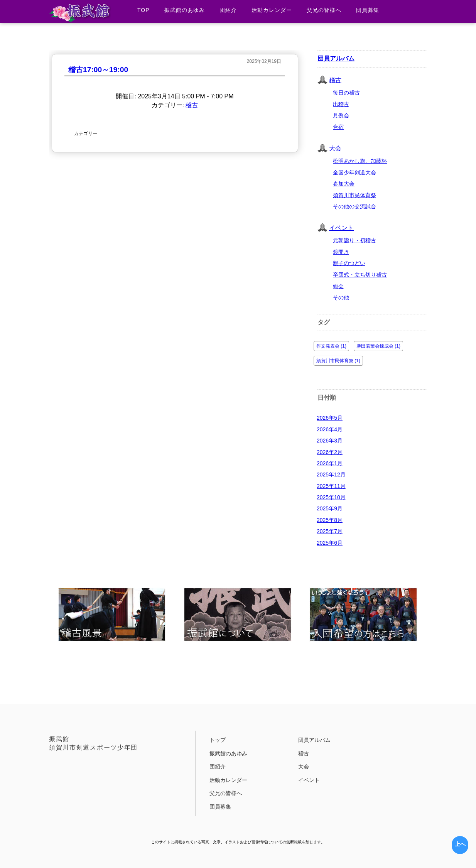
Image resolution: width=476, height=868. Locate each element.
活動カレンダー (272, 10)
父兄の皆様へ (324, 10)
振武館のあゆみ (185, 10)
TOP (143, 10)
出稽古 (341, 104)
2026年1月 (330, 463)
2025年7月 (330, 531)
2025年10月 (331, 497)
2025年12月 (331, 475)
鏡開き (341, 252)
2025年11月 (331, 486)
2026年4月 (330, 429)
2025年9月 (330, 508)
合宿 (338, 127)
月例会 (341, 115)
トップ (218, 740)
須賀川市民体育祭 (354, 195)
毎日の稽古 (346, 93)
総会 (338, 286)
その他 (341, 297)
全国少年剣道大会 (354, 172)
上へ (460, 844)
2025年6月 (330, 543)
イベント (341, 228)
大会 (335, 148)
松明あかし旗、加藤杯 (360, 161)
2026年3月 (330, 441)
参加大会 (344, 184)
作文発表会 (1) (331, 346)
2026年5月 (330, 418)
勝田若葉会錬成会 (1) (378, 346)
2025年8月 (330, 520)
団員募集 (368, 10)
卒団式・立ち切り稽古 (360, 275)
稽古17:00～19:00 (98, 70)
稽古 (192, 105)
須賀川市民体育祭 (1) (338, 361)
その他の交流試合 (354, 206)
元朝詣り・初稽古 (354, 240)
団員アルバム (336, 58)
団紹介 (228, 10)
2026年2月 (330, 452)
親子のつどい (349, 263)
